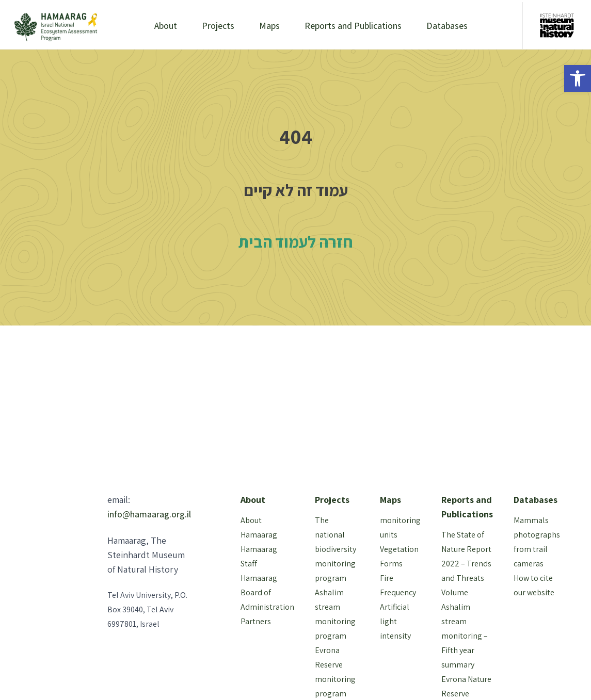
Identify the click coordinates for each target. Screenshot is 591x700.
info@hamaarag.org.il (149, 514)
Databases (447, 26)
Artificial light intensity (395, 621)
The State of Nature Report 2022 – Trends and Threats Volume (466, 564)
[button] (578, 78)
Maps (269, 26)
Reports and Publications (353, 26)
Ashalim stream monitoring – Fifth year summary (465, 636)
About (166, 26)
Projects (218, 26)
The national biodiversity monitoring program (336, 549)
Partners (256, 621)
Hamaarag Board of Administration (267, 592)
